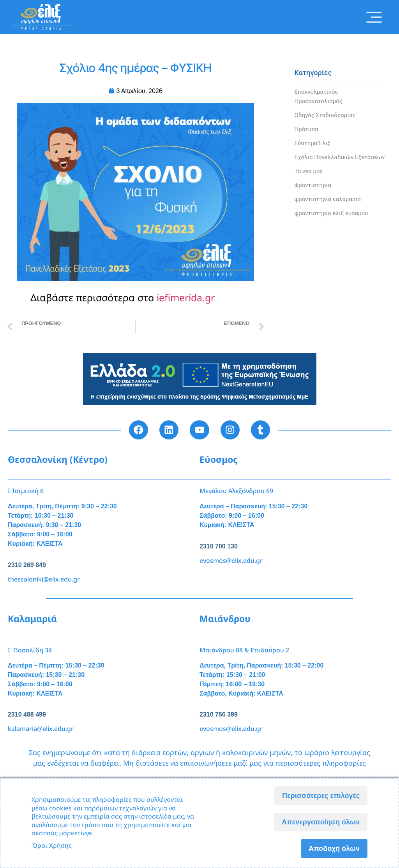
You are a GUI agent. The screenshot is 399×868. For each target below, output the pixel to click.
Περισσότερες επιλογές (321, 796)
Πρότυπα (306, 129)
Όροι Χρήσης (52, 845)
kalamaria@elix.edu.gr (41, 729)
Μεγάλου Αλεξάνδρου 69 (236, 491)
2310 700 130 (219, 546)
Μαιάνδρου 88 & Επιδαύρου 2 (244, 650)
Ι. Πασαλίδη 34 (30, 650)
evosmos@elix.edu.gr (231, 561)
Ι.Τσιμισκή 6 (26, 491)
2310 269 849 (27, 565)
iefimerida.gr (186, 297)
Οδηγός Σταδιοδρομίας (325, 115)
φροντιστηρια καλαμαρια (328, 199)
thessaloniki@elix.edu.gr (44, 579)
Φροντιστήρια (313, 185)
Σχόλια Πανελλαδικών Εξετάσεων (340, 157)
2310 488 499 (27, 715)
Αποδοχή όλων (334, 849)
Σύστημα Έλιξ (312, 143)
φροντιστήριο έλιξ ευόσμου (331, 213)
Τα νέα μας (309, 171)
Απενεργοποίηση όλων (321, 822)
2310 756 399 (219, 715)
